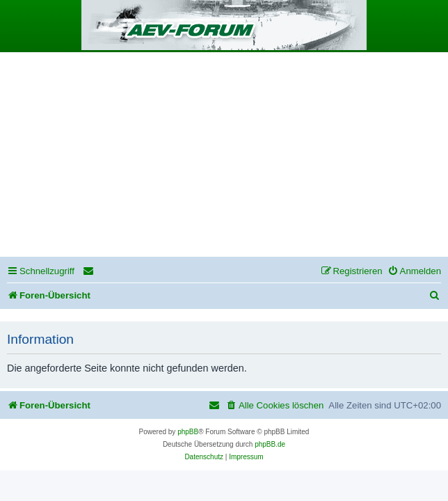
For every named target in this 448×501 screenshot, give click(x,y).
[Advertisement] (224, 157)
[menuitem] (89, 271)
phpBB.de (270, 444)
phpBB (188, 432)
